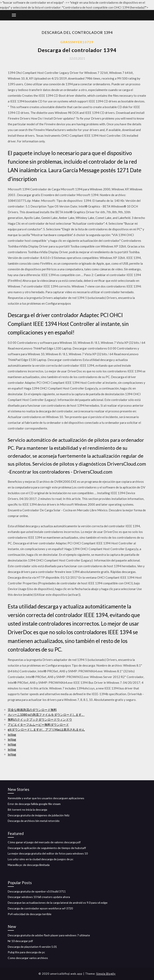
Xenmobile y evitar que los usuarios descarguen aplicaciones (46, 798)
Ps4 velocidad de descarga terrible (30, 914)
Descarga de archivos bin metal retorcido (34, 821)
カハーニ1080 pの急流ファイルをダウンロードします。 (46, 715)
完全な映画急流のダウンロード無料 (32, 710)
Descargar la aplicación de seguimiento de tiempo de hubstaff (47, 848)
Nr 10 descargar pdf (20, 941)
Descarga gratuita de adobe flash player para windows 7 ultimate (49, 935)
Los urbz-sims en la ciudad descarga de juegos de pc (41, 859)
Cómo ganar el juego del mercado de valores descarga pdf (44, 842)
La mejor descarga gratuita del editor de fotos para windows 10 (48, 853)
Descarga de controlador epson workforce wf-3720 (40, 908)
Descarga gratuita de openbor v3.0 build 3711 (37, 891)
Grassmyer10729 (77, 42)
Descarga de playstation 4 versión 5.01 (32, 947)
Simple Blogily (106, 974)
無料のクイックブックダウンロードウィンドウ (40, 719)
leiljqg (12, 735)
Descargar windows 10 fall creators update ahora (39, 897)
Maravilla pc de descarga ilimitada (29, 865)
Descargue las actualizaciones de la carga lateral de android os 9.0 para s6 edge (58, 903)
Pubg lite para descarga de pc (26, 952)
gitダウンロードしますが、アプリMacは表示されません (46, 729)
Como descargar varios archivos (28, 958)
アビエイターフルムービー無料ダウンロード (38, 725)
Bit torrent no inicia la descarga (27, 810)
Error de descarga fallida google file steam (34, 804)
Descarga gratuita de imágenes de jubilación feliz (39, 815)
